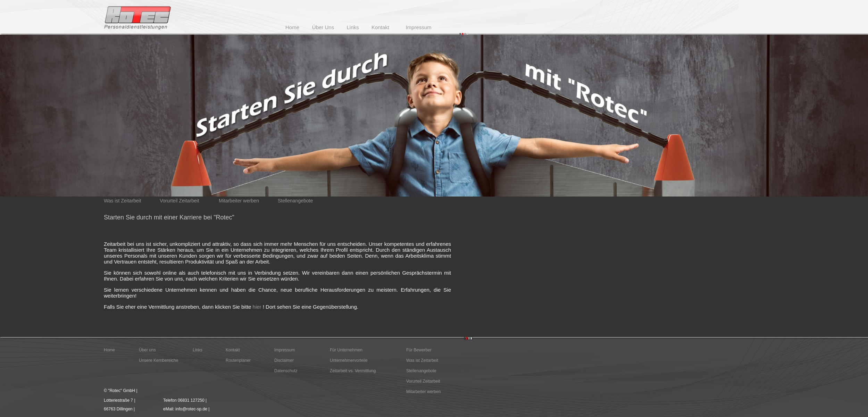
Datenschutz (286, 371)
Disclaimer (284, 360)
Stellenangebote (421, 371)
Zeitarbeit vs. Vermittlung (353, 371)
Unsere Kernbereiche (158, 360)
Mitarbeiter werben (423, 392)
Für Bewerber (419, 350)
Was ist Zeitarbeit (422, 360)
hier (257, 307)
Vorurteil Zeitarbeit (423, 381)
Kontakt (233, 350)
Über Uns (323, 27)
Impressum (285, 350)
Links (198, 350)
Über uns (147, 350)
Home (109, 350)
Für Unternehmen (346, 350)
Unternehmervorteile (349, 360)
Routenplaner (238, 360)
